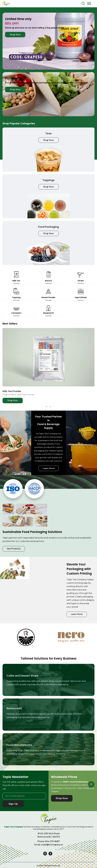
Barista (48, 281)
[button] (89, 3)
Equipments (48, 313)
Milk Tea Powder (12, 391)
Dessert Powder (48, 297)
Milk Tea (16, 281)
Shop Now (15, 35)
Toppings (16, 297)
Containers (16, 313)
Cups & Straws (81, 297)
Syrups (81, 281)
